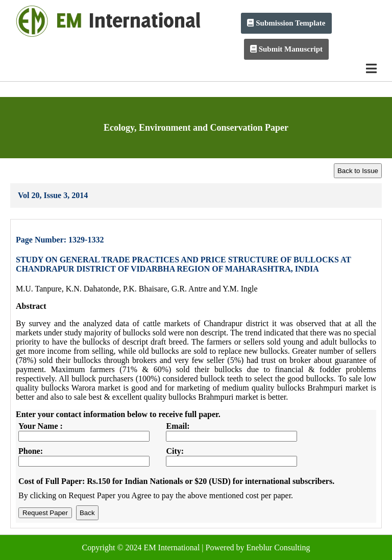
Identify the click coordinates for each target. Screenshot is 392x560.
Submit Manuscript (286, 49)
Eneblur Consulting (278, 547)
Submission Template (286, 23)
